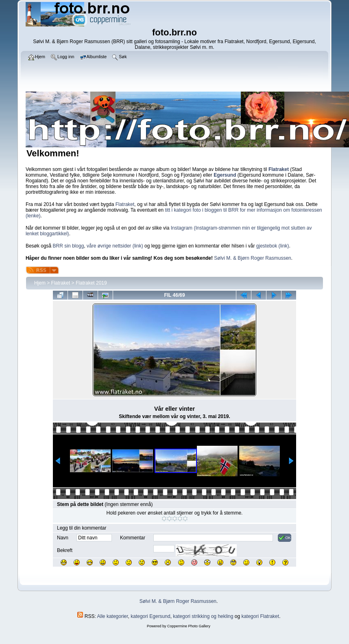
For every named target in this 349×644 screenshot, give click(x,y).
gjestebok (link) (273, 246)
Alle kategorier (113, 616)
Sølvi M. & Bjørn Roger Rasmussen (252, 258)
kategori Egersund (150, 616)
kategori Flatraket (260, 616)
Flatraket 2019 (91, 283)
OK (285, 538)
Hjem (40, 283)
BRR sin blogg (69, 246)
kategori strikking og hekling (203, 616)
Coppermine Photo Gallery (189, 626)
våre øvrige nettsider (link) (115, 246)
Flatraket (125, 204)
